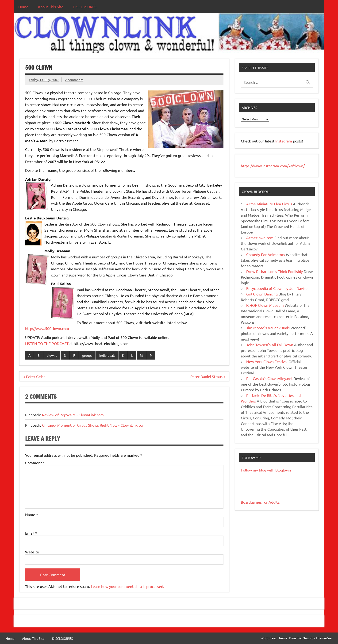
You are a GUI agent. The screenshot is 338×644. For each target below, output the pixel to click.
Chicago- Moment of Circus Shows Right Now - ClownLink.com (94, 425)
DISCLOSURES (85, 7)
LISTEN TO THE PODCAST (47, 343)
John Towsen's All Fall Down (270, 345)
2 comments (74, 80)
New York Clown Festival (267, 361)
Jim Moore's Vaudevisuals (268, 328)
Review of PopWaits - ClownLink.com (73, 415)
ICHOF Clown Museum (265, 305)
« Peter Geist (34, 376)
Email (31, 533)
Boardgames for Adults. (261, 502)
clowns (52, 355)
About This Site (51, 7)
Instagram (284, 141)
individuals (107, 355)
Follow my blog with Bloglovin (266, 470)
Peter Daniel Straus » (208, 376)
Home (23, 7)
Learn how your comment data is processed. (127, 586)
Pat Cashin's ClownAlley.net (269, 378)
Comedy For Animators (266, 254)
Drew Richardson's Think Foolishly (275, 271)
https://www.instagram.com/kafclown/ (273, 166)
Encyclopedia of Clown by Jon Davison (278, 288)
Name (32, 514)
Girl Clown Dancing (262, 294)
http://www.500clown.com (47, 328)
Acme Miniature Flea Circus (269, 204)
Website (32, 552)
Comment (35, 463)
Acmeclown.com (260, 238)
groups (87, 355)
